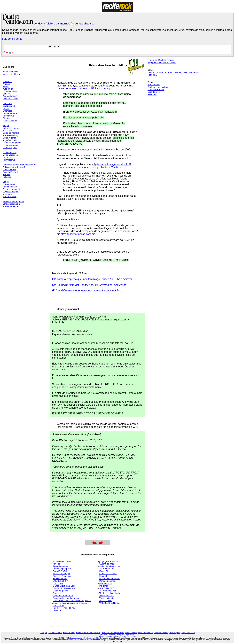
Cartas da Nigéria (11, 96)
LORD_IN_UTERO (108, 574)
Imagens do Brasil (188, 633)
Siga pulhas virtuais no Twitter (162, 62)
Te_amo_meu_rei (107, 591)
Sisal (129, 636)
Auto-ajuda (8, 89)
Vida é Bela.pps (107, 596)
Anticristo (57, 564)
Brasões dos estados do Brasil (113, 633)
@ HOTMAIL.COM (62, 561)
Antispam (44, 633)
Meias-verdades (10, 155)
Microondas (8, 157)
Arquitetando (154, 85)
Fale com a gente (12, 39)
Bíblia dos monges (102, 89)
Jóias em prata (175, 633)
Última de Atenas (67, 89)
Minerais (102, 636)
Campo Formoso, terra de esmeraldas (139, 633)
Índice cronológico (11, 74)
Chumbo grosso (60, 591)
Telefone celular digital (110, 593)
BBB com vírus (10, 91)
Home (134, 636)
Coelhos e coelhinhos (158, 87)
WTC (106, 601)
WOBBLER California (110, 603)
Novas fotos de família (110, 578)
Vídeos (123, 636)
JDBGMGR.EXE (107, 569)
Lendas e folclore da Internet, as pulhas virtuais (117, 634)
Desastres (7, 104)
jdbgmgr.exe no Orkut (110, 561)
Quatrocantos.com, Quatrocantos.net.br (84, 638)
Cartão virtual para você (64, 586)
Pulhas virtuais (10, 170)
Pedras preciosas (113, 636)
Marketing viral (10, 152)
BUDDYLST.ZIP (60, 581)
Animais (6, 84)
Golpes (6, 126)
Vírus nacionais (107, 598)
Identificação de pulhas (13, 201)
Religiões (7, 177)
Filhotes (6, 118)
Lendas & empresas (12, 143)
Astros (6, 86)
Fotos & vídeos (10, 121)
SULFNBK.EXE (107, 588)
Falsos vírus (8, 116)
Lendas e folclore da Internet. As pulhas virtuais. (64, 24)
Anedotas (7, 81)
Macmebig (104, 576)
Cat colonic (58, 583)
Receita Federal (10, 172)
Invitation (83, 89)
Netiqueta (152, 75)
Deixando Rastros (156, 89)
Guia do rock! (154, 92)
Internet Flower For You (64, 608)
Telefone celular (10, 187)
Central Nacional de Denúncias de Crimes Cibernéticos (173, 72)
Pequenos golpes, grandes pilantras (20, 165)
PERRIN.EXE (106, 583)
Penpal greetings (107, 581)
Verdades (7, 194)
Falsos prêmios (10, 113)
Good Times (59, 605)
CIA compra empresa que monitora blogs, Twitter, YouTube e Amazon (92, 279)
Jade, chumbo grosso (110, 566)
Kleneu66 (104, 571)
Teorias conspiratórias (13, 189)
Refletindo (152, 94)
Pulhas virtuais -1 (11, 206)
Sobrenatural (9, 184)
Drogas (6, 108)
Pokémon (104, 586)
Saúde (6, 182)
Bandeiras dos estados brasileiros (88, 633)
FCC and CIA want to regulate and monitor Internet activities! (87, 291)
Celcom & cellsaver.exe (64, 588)
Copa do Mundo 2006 (63, 596)
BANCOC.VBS (60, 571)
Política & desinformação (14, 167)
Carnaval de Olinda (161, 633)
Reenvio (7, 175)
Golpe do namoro (11, 133)
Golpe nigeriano (10, 138)
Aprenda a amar (60, 566)
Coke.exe (57, 593)
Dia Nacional (9, 106)
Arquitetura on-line (55, 633)
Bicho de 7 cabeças (62, 576)
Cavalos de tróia (10, 99)
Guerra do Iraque (107, 564)
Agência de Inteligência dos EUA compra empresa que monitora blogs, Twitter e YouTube (94, 166)
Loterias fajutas (10, 148)
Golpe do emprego (11, 128)
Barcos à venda (69, 633)
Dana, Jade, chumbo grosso (66, 598)
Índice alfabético (10, 72)
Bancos (6, 94)
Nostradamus (9, 160)
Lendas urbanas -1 (11, 204)
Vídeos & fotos (10, 197)
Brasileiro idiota (60, 578)
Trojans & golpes (11, 192)
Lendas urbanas (10, 145)
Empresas (7, 111)
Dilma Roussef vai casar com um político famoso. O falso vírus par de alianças (71, 602)
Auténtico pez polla (62, 569)
